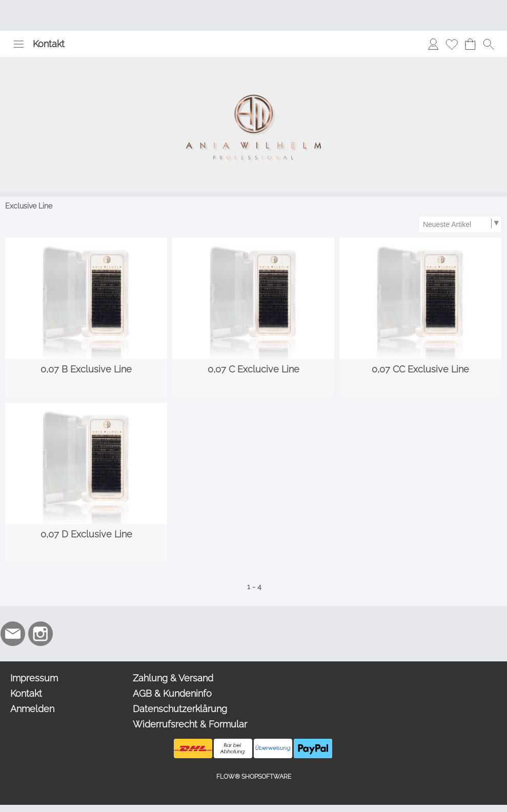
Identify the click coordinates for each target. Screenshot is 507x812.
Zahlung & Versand (173, 678)
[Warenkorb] (470, 44)
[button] (18, 44)
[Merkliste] (452, 44)
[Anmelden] (433, 44)
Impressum (34, 678)
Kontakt (49, 44)
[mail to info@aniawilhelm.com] (13, 634)
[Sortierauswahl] (460, 224)
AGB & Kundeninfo (172, 693)
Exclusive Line (29, 206)
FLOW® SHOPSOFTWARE (254, 777)
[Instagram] (40, 634)
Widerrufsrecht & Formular (190, 724)
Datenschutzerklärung (180, 709)
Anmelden (32, 709)
